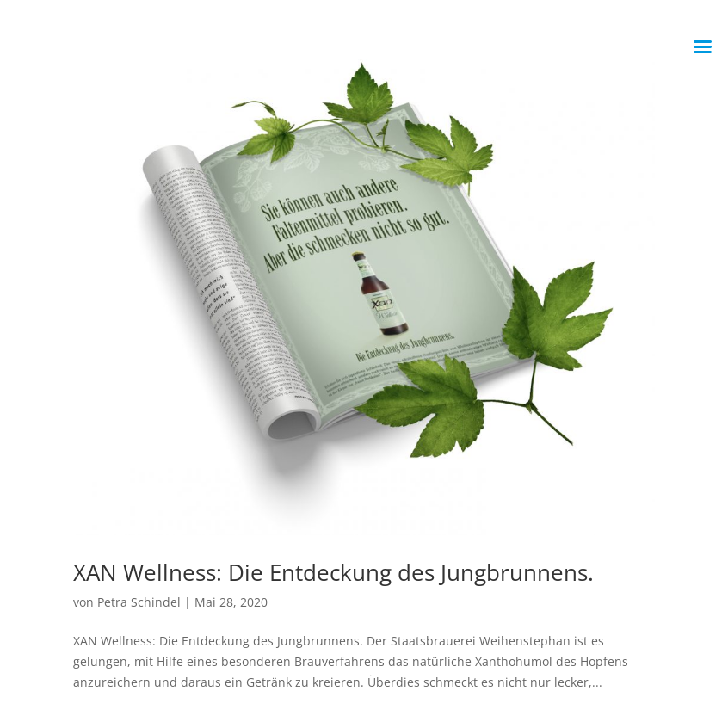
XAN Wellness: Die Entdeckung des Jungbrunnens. (333, 572)
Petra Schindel (139, 602)
